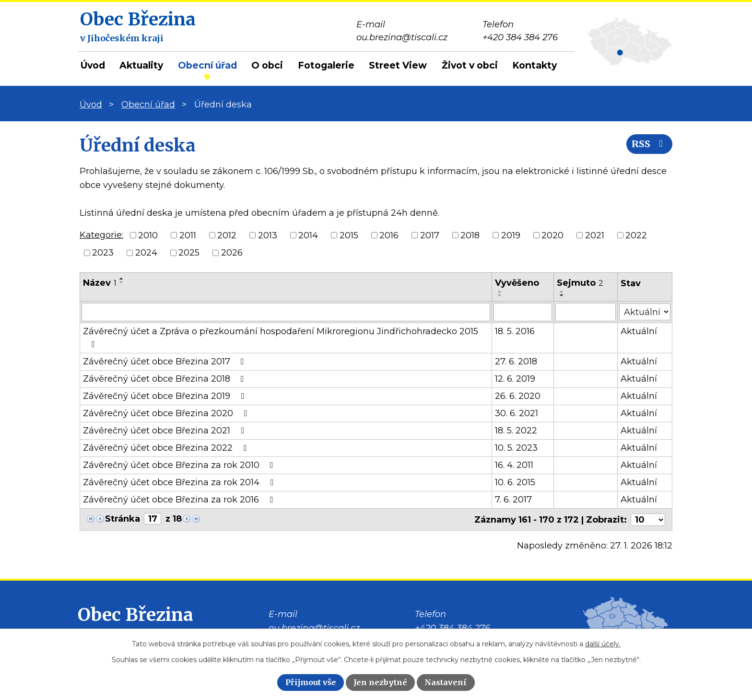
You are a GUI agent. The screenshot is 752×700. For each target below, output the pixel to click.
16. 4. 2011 (515, 465)
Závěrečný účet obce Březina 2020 (167, 413)
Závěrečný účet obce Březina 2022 (167, 448)
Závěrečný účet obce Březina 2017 (165, 362)
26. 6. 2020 (518, 396)
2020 (552, 235)
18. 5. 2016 (515, 331)
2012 (227, 235)
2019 (511, 235)
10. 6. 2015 (516, 482)
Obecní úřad (207, 65)
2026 (232, 253)
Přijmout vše (311, 682)
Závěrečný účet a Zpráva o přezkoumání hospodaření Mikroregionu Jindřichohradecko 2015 (281, 337)
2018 (470, 235)
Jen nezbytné (380, 682)
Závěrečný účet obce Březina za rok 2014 (180, 482)
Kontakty (535, 65)
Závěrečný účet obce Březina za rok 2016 (180, 500)
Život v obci (470, 65)
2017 (430, 235)
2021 (595, 235)
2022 (636, 235)
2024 (146, 253)
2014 (308, 235)
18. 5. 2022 (517, 431)
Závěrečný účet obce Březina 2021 (165, 431)
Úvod (93, 65)
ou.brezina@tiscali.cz (314, 628)
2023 (103, 253)
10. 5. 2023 (517, 448)
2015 (349, 235)
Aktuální (639, 331)
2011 (188, 235)
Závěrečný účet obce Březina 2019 (165, 396)
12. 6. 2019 (516, 379)
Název (100, 283)
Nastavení (446, 682)
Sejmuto (580, 283)
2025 (189, 253)
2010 (148, 235)
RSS (649, 145)
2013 (268, 235)
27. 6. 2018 (517, 362)
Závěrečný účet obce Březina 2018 (165, 379)
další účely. (603, 644)
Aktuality (141, 65)
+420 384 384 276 (452, 628)
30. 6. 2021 (517, 413)
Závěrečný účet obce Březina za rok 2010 (180, 465)
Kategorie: (101, 235)
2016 (389, 235)
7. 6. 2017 (514, 500)
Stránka (123, 519)
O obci (267, 65)
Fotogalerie (326, 65)
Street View (398, 65)
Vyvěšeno (517, 283)
